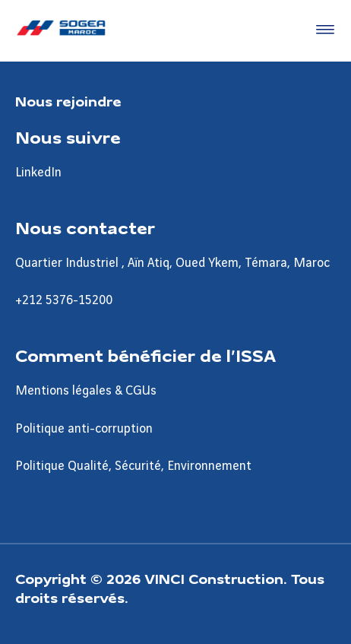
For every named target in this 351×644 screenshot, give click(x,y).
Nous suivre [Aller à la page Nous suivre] (68, 137)
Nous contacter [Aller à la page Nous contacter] (85, 227)
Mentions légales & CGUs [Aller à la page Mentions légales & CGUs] (86, 391)
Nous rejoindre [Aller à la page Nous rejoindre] (68, 101)
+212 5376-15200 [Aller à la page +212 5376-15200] (64, 300)
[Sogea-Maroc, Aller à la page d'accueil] (61, 30)
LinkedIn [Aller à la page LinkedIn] (38, 173)
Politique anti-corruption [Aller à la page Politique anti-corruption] (84, 429)
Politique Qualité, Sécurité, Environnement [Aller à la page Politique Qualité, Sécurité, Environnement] (133, 466)
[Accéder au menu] (322, 30)
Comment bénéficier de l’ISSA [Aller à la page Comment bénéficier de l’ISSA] (145, 355)
